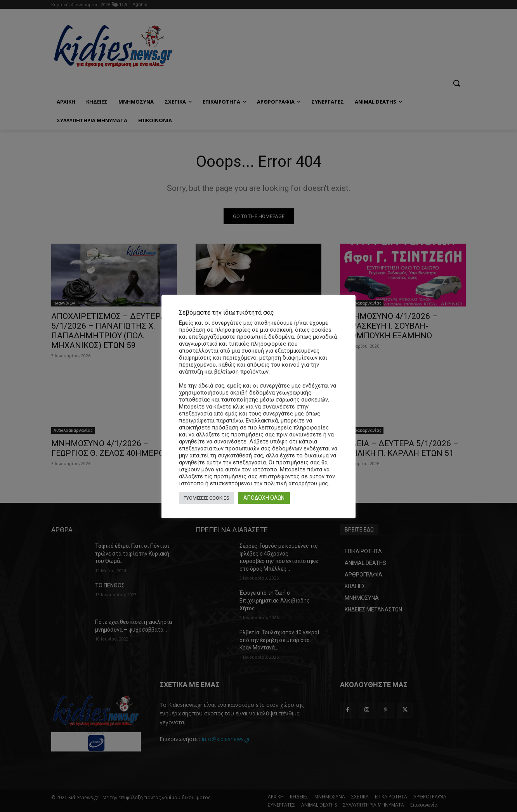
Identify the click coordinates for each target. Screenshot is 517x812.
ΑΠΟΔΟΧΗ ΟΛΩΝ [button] (264, 498)
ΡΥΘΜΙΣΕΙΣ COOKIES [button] (206, 498)
